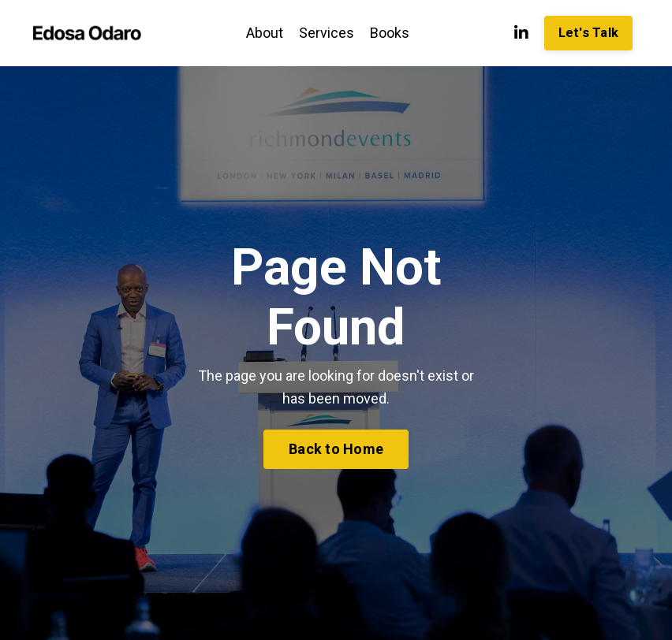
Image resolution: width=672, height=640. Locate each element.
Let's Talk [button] (589, 33)
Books (390, 33)
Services (327, 33)
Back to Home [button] (336, 449)
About (265, 33)
